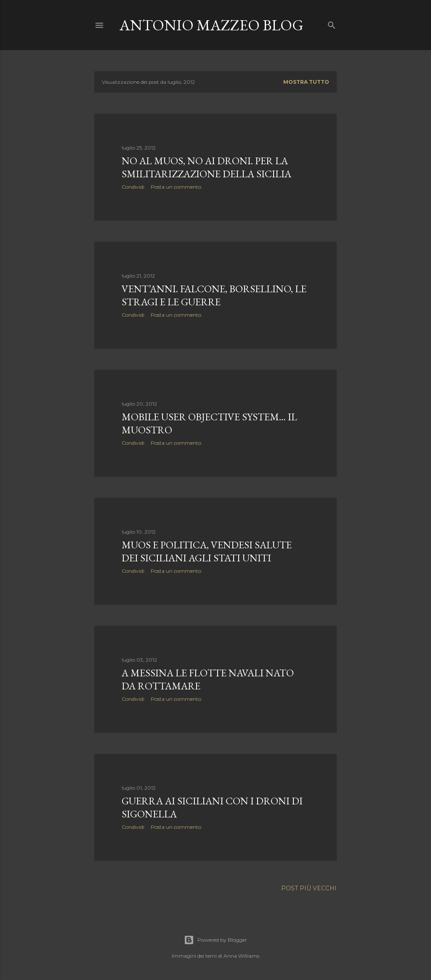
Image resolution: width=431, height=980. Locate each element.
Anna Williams (241, 956)
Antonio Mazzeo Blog (212, 25)
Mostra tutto (306, 82)
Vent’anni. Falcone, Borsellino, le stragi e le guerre (214, 295)
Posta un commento (176, 187)
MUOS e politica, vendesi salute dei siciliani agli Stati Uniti (207, 551)
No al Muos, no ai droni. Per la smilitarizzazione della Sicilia (206, 167)
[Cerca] (332, 23)
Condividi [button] (133, 187)
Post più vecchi (309, 888)
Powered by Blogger (215, 940)
